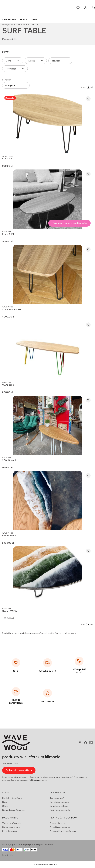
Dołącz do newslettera (19, 770)
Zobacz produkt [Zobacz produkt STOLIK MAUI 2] (88, 450)
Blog (5, 802)
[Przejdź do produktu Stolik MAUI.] (48, 124)
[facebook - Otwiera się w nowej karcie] (86, 743)
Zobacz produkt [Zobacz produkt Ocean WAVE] (88, 525)
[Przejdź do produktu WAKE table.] (48, 350)
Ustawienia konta (11, 827)
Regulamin (35, 777)
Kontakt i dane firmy (12, 798)
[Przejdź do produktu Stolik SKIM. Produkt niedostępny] (48, 199)
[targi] (16, 665)
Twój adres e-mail (10, 764)
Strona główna (7, 25)
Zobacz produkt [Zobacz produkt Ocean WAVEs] (88, 601)
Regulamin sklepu (59, 806)
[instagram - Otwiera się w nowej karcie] (80, 743)
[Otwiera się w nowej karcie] (91, 743)
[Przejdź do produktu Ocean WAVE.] (48, 501)
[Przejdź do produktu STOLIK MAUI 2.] (48, 425)
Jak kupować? (57, 798)
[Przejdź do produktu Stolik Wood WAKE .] (48, 274)
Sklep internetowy (44, 864)
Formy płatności (58, 823)
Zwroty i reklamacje (60, 802)
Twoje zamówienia (11, 823)
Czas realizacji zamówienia (63, 831)
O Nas (5, 806)
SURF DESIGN (21, 25)
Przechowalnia (10, 831)
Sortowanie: (8, 80)
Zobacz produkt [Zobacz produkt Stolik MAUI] (88, 148)
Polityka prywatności (60, 810)
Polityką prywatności (38, 780)
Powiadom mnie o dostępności (69, 223)
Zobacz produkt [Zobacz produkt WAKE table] (88, 375)
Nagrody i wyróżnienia (13, 810)
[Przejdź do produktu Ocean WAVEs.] (48, 576)
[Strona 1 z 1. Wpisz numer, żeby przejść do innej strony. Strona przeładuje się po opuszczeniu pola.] (88, 87)
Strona (83, 87)
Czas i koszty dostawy (61, 827)
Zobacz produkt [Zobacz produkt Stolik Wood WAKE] (88, 299)
